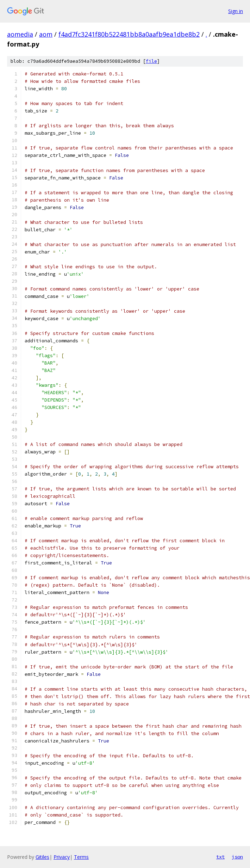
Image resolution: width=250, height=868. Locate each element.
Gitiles (42, 857)
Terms (81, 857)
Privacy (62, 857)
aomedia (20, 34)
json (237, 857)
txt (220, 857)
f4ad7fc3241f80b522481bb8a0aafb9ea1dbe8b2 (129, 34)
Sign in (236, 11)
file (151, 61)
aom (46, 34)
